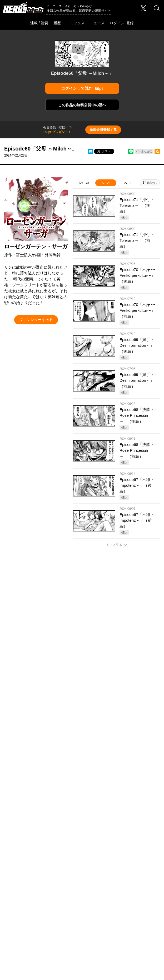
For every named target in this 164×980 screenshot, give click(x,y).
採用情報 (44, 896)
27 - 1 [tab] (128, 183)
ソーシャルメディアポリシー (71, 906)
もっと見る (114, 545)
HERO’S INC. (79, 918)
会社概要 (28, 896)
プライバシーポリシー (32, 906)
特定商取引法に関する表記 (129, 906)
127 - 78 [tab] (84, 183)
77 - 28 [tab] (106, 183)
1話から (152, 183)
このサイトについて (129, 896)
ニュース (97, 23)
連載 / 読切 (39, 23)
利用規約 (101, 906)
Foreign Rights (88, 896)
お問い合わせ (64, 896)
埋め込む (146, 151)
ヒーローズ (36, 881)
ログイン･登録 (122, 23)
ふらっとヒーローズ (82, 881)
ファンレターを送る (36, 320)
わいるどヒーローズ (128, 881)
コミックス (75, 23)
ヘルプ (106, 896)
